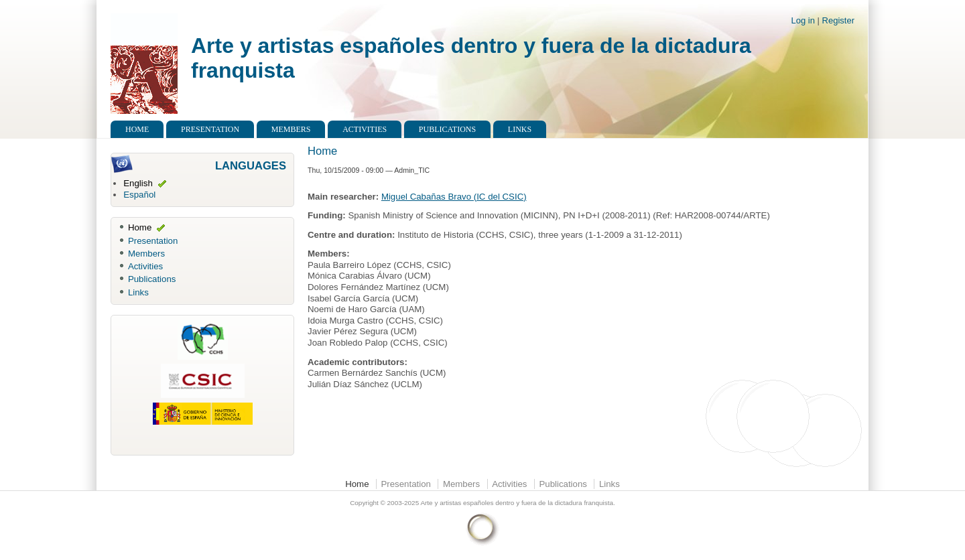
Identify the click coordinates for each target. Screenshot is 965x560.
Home (137, 129)
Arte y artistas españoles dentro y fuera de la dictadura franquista (517, 503)
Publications (447, 129)
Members (291, 129)
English (138, 183)
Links (520, 129)
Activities (365, 129)
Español (139, 195)
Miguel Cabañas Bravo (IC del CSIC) (454, 197)
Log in (803, 20)
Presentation (210, 129)
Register (838, 20)
